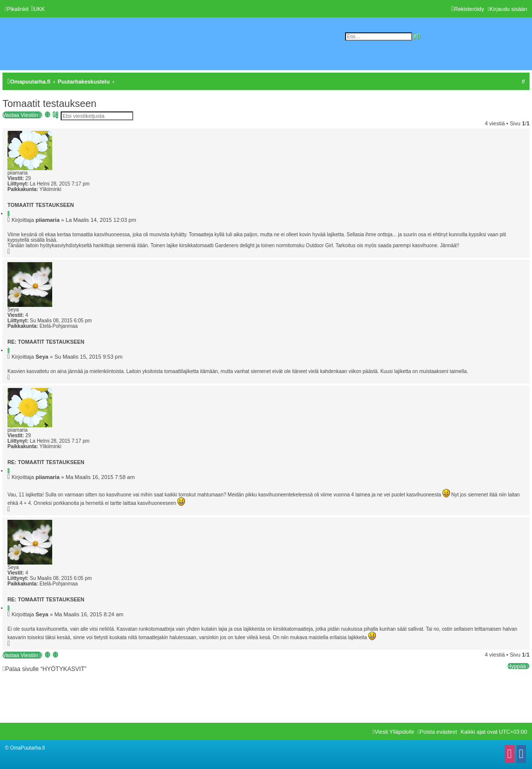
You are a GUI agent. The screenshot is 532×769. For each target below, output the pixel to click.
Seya (13, 310)
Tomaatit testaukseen (49, 103)
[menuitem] (38, 9)
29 (28, 178)
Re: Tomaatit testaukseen (46, 342)
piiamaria (18, 173)
